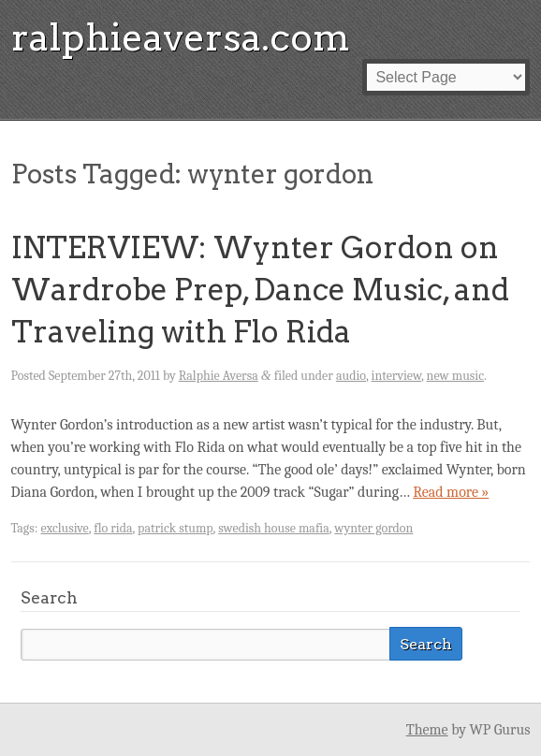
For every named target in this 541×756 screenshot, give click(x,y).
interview (397, 376)
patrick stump (175, 528)
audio (351, 376)
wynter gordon (373, 528)
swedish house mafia (274, 528)
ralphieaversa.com (181, 37)
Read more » (451, 492)
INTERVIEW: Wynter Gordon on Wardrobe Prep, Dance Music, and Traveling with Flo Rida (260, 290)
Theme (427, 730)
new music (455, 376)
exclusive (64, 528)
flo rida (113, 528)
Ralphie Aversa (219, 376)
